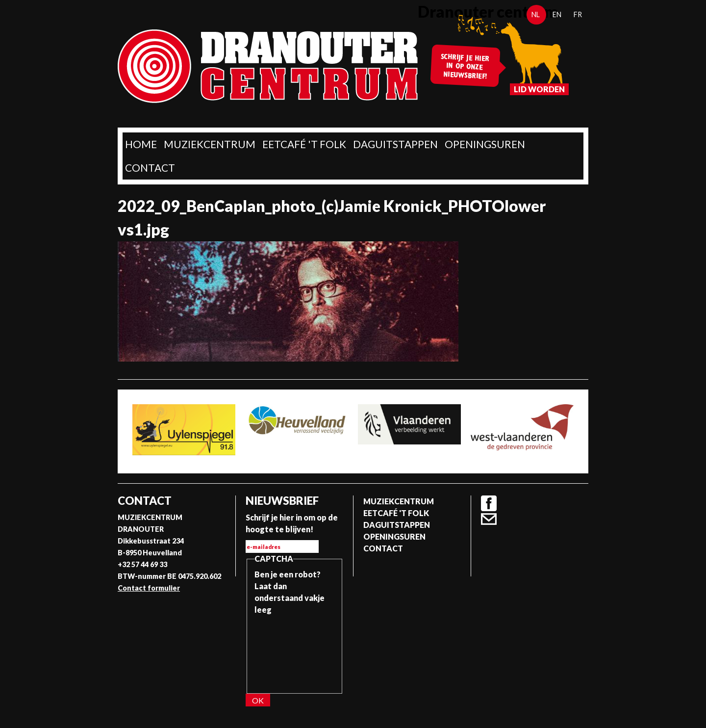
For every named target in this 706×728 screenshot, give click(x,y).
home (141, 144)
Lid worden (539, 89)
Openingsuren (485, 144)
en (557, 14)
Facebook (489, 503)
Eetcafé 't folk (304, 144)
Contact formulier (149, 588)
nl (536, 14)
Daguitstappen (395, 144)
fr (578, 14)
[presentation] (295, 651)
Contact (150, 168)
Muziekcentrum (210, 144)
